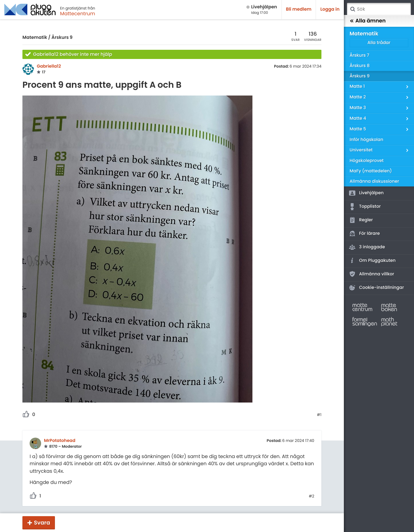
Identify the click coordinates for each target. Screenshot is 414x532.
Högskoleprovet (367, 161)
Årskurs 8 (360, 66)
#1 (319, 415)
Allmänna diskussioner (374, 181)
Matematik (35, 38)
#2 (312, 496)
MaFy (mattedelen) (371, 171)
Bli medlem (299, 9)
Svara (42, 523)
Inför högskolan (366, 140)
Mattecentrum (78, 14)
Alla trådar (379, 43)
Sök (352, 9)
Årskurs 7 (359, 55)
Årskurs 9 (62, 38)
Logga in (330, 9)
